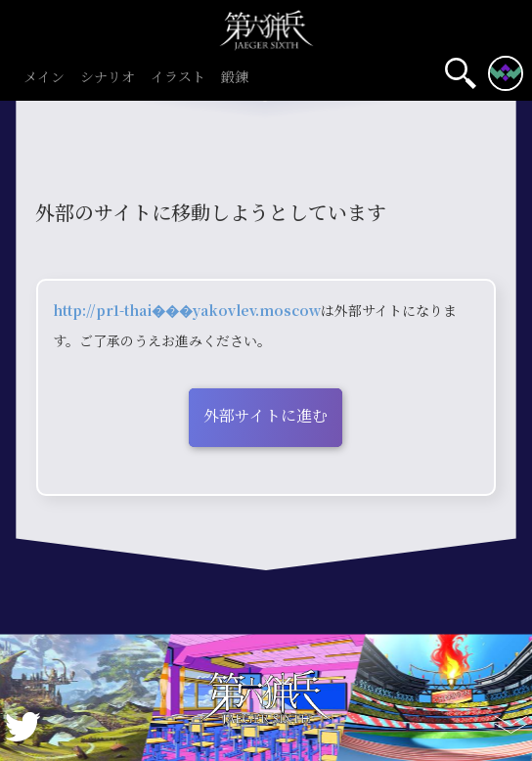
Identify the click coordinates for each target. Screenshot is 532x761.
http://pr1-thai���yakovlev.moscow (187, 310)
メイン (44, 78)
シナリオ (108, 78)
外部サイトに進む (266, 415)
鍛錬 (235, 78)
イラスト (178, 78)
